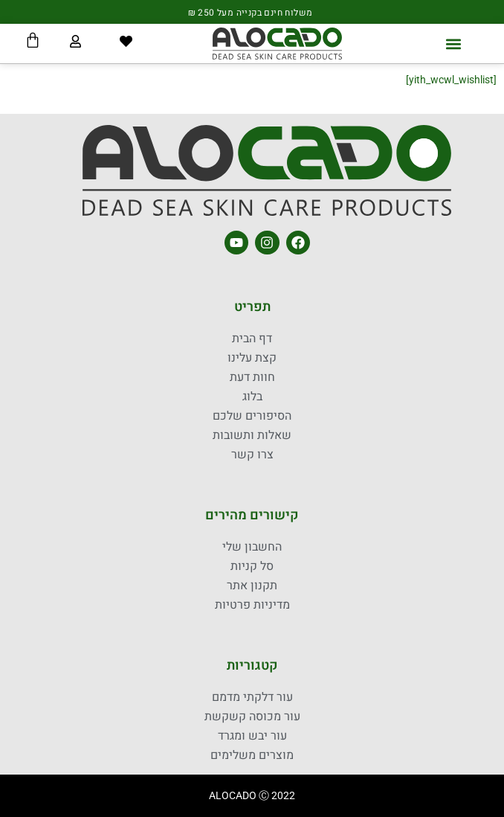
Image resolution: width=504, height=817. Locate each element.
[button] (454, 44)
